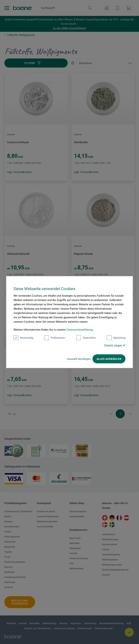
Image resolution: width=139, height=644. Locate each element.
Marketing (116, 338)
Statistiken (86, 338)
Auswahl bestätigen (79, 359)
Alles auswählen (109, 359)
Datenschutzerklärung (80, 329)
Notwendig (23, 338)
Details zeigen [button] (115, 345)
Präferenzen (55, 338)
